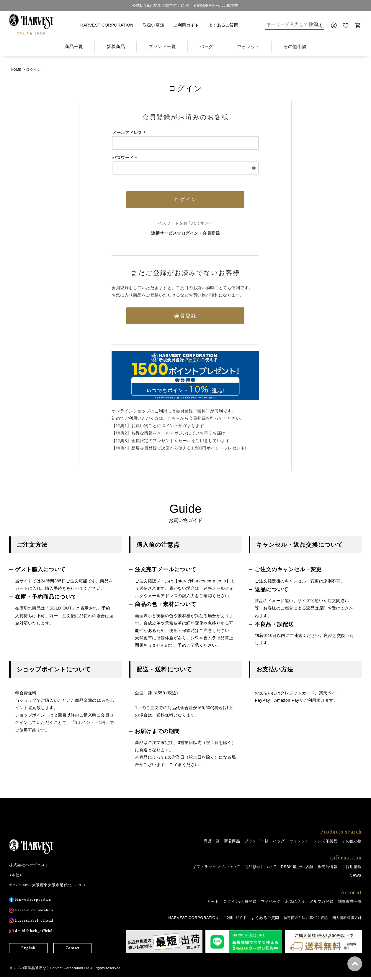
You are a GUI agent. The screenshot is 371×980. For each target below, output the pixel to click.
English (28, 951)
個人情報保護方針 (346, 920)
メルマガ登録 (322, 904)
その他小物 (352, 844)
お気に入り (295, 904)
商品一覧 (74, 46)
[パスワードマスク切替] (255, 168)
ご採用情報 (352, 869)
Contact (73, 951)
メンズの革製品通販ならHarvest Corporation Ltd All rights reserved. (67, 971)
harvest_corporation (37, 913)
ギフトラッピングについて (216, 869)
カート (213, 904)
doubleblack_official (36, 934)
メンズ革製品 (325, 844)
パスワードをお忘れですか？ (185, 224)
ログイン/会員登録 (240, 904)
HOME (16, 70)
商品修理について (261, 869)
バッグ (279, 844)
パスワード (126, 158)
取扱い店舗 (153, 25)
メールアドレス (130, 133)
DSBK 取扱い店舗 (297, 869)
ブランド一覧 (256, 844)
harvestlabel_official (37, 923)
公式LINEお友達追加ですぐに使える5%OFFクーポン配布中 (185, 5)
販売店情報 (328, 869)
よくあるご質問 (223, 25)
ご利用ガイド (186, 25)
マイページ (271, 904)
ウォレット (299, 844)
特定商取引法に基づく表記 (302, 920)
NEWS (356, 878)
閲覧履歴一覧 (350, 904)
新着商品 (116, 46)
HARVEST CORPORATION (107, 25)
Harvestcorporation (36, 902)
